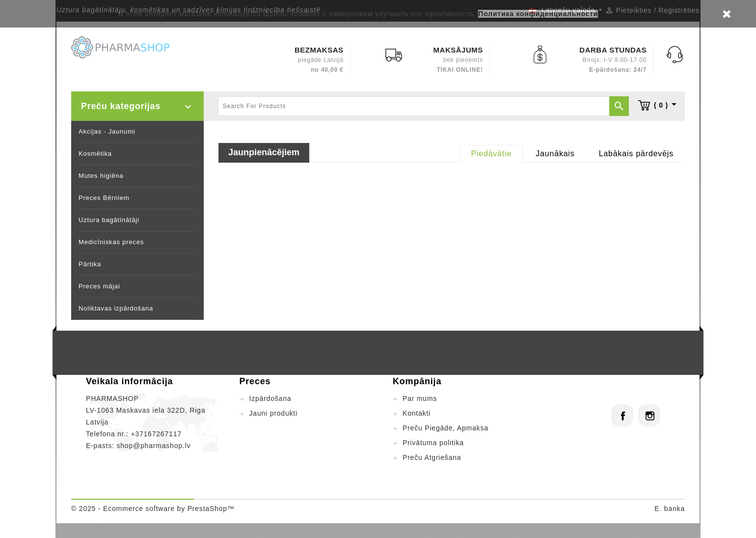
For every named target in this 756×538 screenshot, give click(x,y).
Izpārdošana (270, 398)
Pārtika (90, 264)
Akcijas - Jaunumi (107, 131)
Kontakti (417, 413)
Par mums (420, 398)
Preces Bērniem (104, 198)
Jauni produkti (273, 413)
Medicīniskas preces (111, 242)
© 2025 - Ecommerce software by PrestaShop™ (153, 509)
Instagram (649, 415)
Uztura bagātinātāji (109, 220)
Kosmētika (95, 154)
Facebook (622, 415)
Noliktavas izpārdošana (116, 308)
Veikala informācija (129, 381)
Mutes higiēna (101, 176)
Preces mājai (99, 286)
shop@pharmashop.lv (153, 446)
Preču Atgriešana (432, 457)
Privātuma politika (433, 443)
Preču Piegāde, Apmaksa (445, 428)
